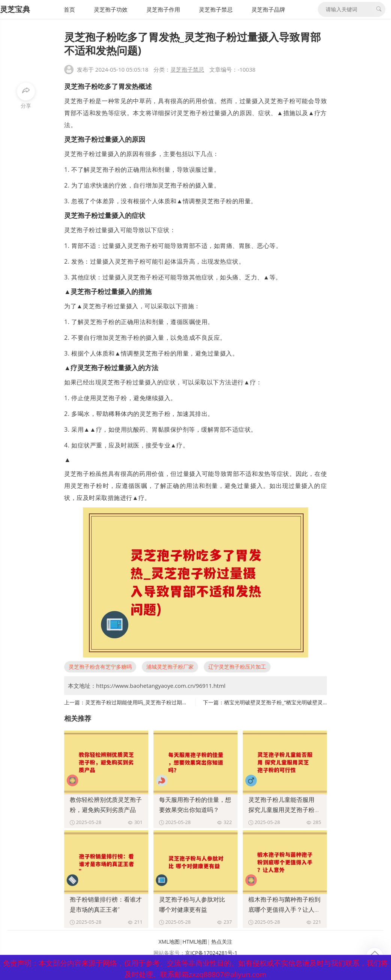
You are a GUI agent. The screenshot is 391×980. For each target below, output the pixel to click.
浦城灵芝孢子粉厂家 (170, 667)
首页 (69, 9)
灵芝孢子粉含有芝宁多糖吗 (100, 667)
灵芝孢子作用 (163, 9)
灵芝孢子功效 (111, 9)
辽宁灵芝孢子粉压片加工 (237, 667)
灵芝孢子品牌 (268, 9)
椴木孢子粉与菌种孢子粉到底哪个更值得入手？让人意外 (284, 909)
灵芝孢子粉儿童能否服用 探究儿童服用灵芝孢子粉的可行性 (284, 810)
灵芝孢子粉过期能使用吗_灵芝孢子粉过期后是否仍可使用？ (155, 702)
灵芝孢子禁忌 (216, 9)
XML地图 (169, 942)
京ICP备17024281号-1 (211, 953)
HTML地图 (195, 942)
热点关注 (222, 942)
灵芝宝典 (15, 9)
